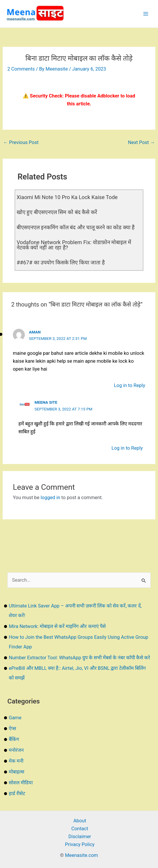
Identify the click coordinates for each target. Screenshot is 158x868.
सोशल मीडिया (21, 783)
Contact (80, 829)
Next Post (141, 142)
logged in (50, 498)
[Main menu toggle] (146, 14)
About (80, 821)
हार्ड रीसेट (17, 793)
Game (15, 718)
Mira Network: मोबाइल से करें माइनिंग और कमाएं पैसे (57, 626)
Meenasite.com (82, 855)
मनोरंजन (16, 750)
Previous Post (21, 142)
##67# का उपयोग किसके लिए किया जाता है (61, 262)
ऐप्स (12, 729)
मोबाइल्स (17, 772)
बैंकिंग (14, 739)
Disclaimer (80, 837)
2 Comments (21, 69)
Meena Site (46, 402)
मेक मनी (16, 761)
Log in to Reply (130, 385)
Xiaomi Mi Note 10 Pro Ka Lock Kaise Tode (67, 197)
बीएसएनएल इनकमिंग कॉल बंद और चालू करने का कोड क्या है (76, 227)
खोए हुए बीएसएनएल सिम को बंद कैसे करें (57, 212)
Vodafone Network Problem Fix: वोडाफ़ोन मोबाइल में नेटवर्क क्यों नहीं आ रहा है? (74, 245)
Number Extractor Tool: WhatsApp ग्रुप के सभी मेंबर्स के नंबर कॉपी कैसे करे (79, 658)
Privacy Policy (80, 844)
